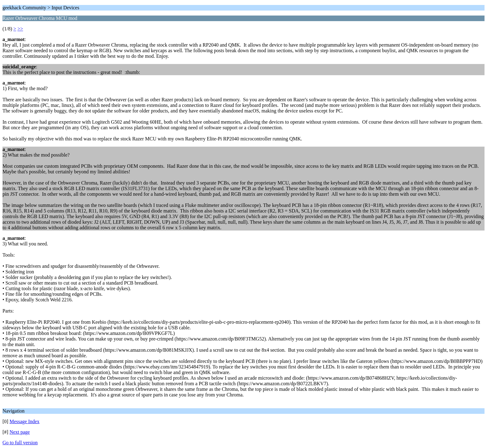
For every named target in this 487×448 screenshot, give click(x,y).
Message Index (25, 421)
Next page (20, 432)
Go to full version (20, 443)
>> (20, 29)
